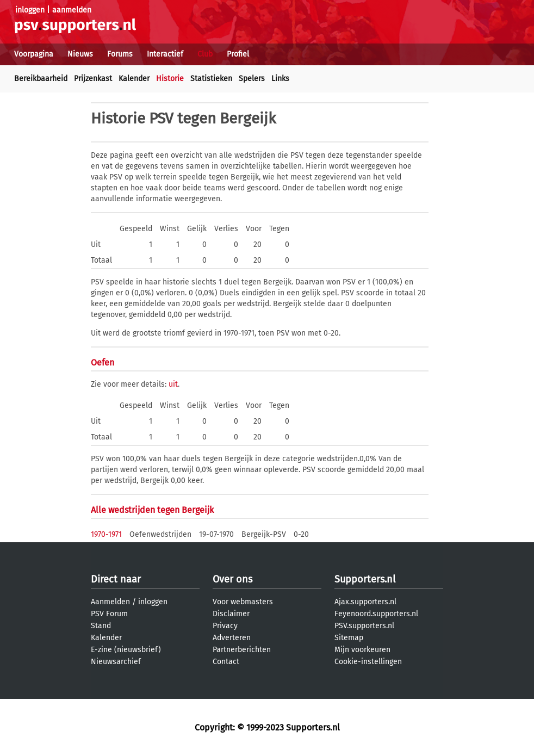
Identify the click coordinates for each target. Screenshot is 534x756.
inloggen (30, 10)
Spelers (252, 79)
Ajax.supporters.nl (365, 602)
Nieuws (80, 54)
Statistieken (211, 79)
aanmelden (72, 10)
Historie (170, 79)
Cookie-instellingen (368, 662)
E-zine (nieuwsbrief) (126, 650)
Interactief (165, 54)
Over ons (232, 579)
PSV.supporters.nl (364, 626)
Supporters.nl (365, 579)
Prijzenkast (93, 79)
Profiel (238, 54)
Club (205, 54)
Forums (120, 54)
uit (173, 384)
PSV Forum (109, 614)
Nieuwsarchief (116, 662)
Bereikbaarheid (41, 79)
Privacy (225, 626)
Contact (226, 662)
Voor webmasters (243, 602)
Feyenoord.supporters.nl (376, 614)
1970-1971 (106, 534)
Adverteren (232, 638)
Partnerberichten (242, 650)
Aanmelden (110, 602)
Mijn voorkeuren (362, 650)
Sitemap (349, 638)
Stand (101, 626)
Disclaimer (231, 614)
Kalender (134, 79)
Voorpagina (34, 54)
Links (280, 79)
